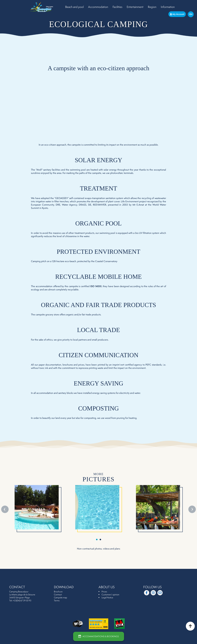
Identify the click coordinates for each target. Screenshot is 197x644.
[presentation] (5, 509)
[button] (97, 540)
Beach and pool (74, 7)
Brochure (58, 592)
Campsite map (60, 597)
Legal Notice (107, 597)
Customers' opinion (110, 595)
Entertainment (135, 7)
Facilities (117, 7)
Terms (57, 600)
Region (152, 7)
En (191, 14)
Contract (58, 595)
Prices (104, 592)
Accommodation (98, 7)
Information (168, 7)
